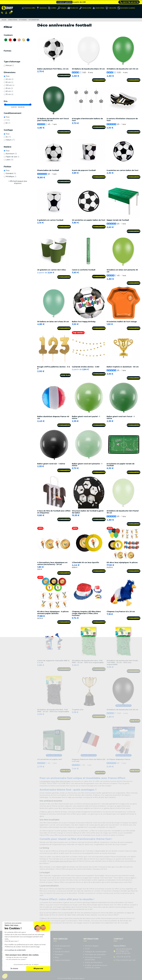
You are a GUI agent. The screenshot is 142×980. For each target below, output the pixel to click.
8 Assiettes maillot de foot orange (122, 322)
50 (8, 123)
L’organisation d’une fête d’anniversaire (55, 781)
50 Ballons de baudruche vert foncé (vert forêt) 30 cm (53, 120)
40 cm (10, 79)
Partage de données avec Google (17, 957)
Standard (11, 173)
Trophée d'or (78, 710)
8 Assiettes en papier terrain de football (121, 465)
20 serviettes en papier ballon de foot (89, 220)
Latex (9, 160)
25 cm (9, 88)
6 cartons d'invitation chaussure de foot (122, 120)
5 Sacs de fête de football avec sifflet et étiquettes (54, 512)
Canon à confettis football (84, 270)
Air (8, 137)
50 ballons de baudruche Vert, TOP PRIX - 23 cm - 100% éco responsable (88, 662)
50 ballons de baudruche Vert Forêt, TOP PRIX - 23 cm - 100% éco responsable (122, 663)
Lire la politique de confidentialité (15, 950)
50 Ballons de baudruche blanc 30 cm (88, 69)
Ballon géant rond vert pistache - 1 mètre (87, 465)
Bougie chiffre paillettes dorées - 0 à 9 (54, 368)
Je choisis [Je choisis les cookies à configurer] (14, 969)
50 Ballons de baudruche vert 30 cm (122, 69)
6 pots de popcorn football (84, 170)
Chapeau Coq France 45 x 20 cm (121, 612)
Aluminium (11, 154)
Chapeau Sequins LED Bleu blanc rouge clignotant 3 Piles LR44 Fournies (86, 613)
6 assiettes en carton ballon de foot (123, 170)
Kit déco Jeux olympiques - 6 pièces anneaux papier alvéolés (53, 612)
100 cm (10, 85)
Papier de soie (12, 157)
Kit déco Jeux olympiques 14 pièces (122, 562)
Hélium (10, 140)
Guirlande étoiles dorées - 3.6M (86, 367)
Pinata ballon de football (48, 170)
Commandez (64, 75)
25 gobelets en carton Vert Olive (52, 270)
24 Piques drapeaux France (119, 759)
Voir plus (65, 375)
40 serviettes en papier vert (50, 759)
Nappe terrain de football (118, 220)
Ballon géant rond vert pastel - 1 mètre (86, 417)
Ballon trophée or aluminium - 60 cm (123, 367)
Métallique (11, 176)
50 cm (9, 82)
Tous (8, 76)
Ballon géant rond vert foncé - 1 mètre (121, 417)
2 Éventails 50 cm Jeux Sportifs (85, 562)
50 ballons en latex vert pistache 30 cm (122, 271)
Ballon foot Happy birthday (84, 322)
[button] (5, 976)
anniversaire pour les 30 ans (61, 861)
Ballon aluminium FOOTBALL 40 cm (53, 69)
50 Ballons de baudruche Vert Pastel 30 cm (123, 512)
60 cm (9, 91)
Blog (57, 957)
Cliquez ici (81, 2)
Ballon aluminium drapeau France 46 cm (53, 417)
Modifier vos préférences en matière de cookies (96, 966)
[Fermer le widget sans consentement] (13, 923)
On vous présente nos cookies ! (16, 959)
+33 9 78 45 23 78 (129, 2)
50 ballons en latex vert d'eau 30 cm (53, 322)
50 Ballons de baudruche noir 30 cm (122, 710)
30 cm (9, 94)
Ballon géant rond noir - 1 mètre (51, 464)
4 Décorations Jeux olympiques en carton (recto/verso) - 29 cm (52, 563)
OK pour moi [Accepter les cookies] (38, 969)
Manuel (10, 65)
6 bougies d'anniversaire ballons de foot (87, 120)
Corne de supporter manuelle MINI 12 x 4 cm (53, 662)
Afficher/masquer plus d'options (18, 182)
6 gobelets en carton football (50, 220)
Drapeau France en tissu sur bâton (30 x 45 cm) (89, 760)
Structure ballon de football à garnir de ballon (88, 512)
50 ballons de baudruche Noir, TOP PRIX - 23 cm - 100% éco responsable (53, 711)
